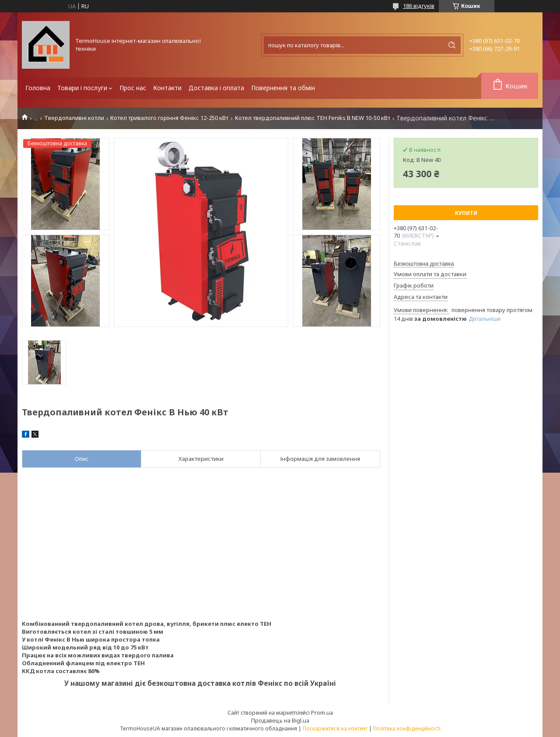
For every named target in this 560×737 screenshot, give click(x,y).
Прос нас (133, 88)
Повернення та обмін (283, 88)
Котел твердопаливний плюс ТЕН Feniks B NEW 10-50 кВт (313, 118)
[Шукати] (452, 45)
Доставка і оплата (216, 88)
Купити (466, 213)
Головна (38, 88)
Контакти (167, 88)
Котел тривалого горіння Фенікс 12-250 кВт (169, 118)
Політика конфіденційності (407, 728)
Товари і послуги (82, 88)
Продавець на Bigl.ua (280, 720)
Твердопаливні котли (74, 118)
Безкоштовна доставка (424, 264)
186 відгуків (419, 6)
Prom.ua (322, 712)
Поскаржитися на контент (335, 728)
